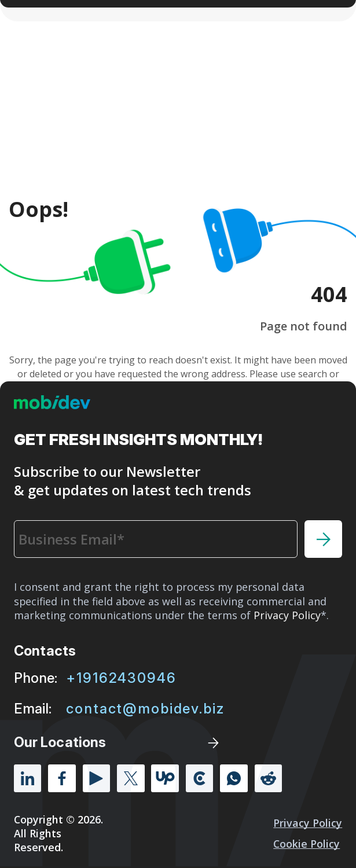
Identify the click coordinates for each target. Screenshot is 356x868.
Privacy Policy (308, 823)
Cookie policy (307, 844)
